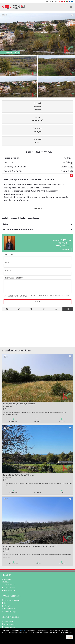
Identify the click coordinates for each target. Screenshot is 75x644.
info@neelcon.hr (9, 591)
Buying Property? (10, 609)
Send (37, 302)
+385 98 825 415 (50, 1)
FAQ (5, 603)
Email (8, 262)
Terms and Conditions (12, 600)
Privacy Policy (9, 606)
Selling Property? (10, 612)
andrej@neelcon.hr (64, 246)
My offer (66, 250)
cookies (22, 631)
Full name (10, 255)
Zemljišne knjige (9, 624)
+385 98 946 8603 (64, 243)
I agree (69, 637)
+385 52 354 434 (8, 588)
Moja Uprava (8, 621)
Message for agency (14, 278)
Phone (8, 270)
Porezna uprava (9, 627)
